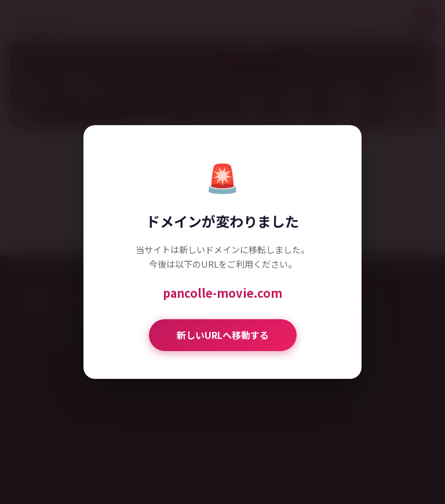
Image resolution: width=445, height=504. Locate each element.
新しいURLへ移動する (223, 335)
